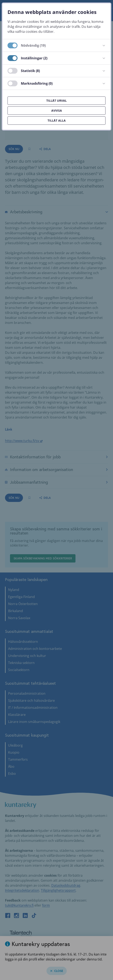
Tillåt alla (57, 120)
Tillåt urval (56, 101)
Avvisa (57, 110)
